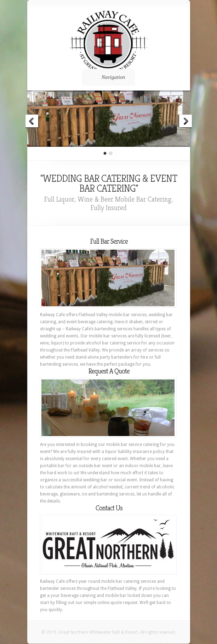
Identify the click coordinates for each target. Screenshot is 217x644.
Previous (32, 122)
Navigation (107, 77)
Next (185, 122)
